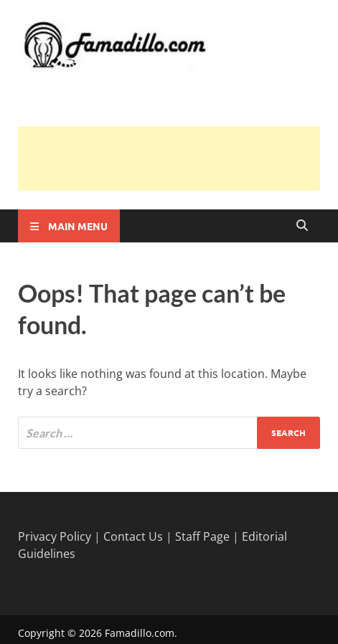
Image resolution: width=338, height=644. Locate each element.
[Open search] (302, 226)
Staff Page (202, 536)
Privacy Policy (55, 536)
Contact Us (133, 536)
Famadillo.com (140, 633)
